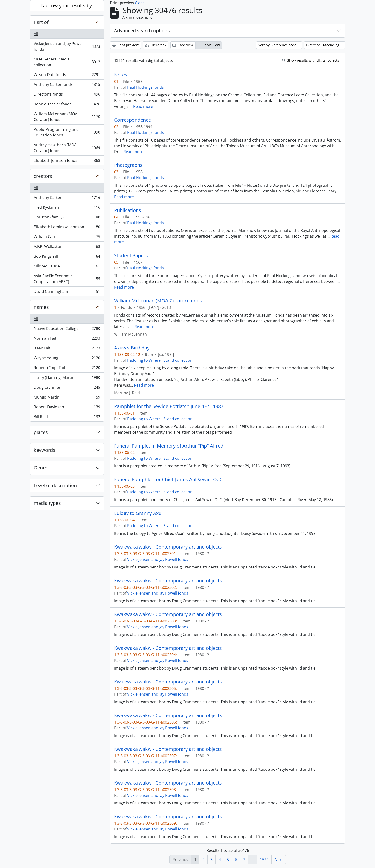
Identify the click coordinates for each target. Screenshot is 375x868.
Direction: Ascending (323, 45)
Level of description (55, 485)
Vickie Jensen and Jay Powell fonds (67, 46)
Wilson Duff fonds (67, 76)
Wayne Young (67, 359)
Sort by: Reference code (278, 45)
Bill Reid (67, 418)
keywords (44, 450)
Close (140, 3)
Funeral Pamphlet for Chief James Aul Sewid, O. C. (169, 480)
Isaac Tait (67, 349)
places (41, 432)
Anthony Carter (67, 199)
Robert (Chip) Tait (67, 369)
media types (47, 503)
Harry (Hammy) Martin (67, 379)
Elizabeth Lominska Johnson (67, 228)
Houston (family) (67, 218)
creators (43, 176)
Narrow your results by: (67, 6)
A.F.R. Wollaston (67, 248)
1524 (264, 860)
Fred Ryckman (67, 208)
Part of (41, 22)
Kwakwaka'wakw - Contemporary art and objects (168, 547)
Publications (128, 210)
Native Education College (67, 330)
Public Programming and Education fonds (67, 132)
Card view (183, 45)
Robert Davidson (67, 408)
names (41, 307)
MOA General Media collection (67, 62)
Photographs (128, 165)
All (36, 34)
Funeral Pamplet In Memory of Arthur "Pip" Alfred (169, 446)
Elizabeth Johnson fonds (67, 161)
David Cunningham (67, 292)
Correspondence (132, 120)
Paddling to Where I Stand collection (160, 360)
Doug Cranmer (67, 388)
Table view (209, 45)
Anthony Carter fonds (67, 85)
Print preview (125, 45)
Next (279, 860)
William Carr (67, 238)
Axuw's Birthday (132, 348)
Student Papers (131, 256)
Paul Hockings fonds (146, 87)
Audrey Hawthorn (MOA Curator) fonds (67, 148)
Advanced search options (142, 30)
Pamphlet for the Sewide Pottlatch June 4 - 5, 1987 (169, 406)
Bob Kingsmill (67, 257)
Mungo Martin (67, 398)
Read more (143, 106)
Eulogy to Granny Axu (138, 513)
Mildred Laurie (67, 267)
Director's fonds (67, 95)
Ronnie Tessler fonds (67, 105)
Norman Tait (67, 339)
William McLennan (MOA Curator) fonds (67, 117)
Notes (121, 75)
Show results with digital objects (311, 60)
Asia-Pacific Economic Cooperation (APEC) (67, 279)
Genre (41, 468)
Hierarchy (156, 45)
